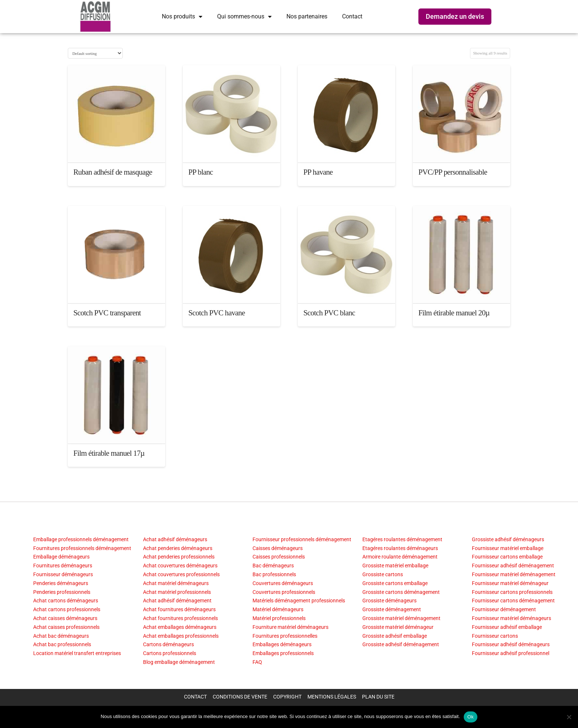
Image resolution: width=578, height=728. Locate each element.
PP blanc (201, 172)
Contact (352, 16)
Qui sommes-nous (244, 17)
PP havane (318, 172)
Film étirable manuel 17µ (109, 453)
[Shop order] (95, 53)
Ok (471, 717)
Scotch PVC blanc (329, 313)
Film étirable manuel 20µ (454, 313)
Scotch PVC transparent (107, 313)
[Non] (569, 717)
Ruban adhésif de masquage (113, 172)
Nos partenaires (307, 16)
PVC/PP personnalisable (453, 172)
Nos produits (182, 17)
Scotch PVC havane (217, 313)
